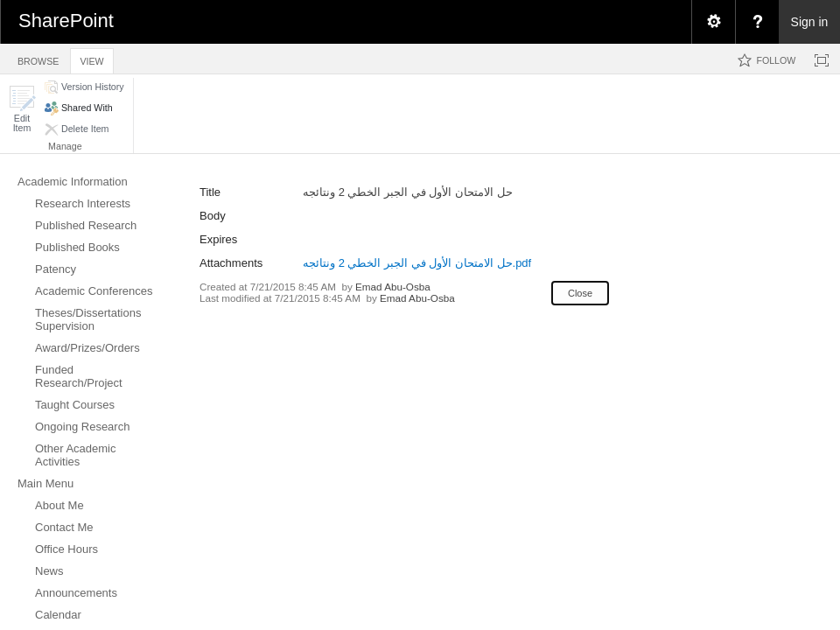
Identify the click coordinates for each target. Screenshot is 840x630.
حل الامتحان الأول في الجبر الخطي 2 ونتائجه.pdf (417, 263)
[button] (22, 109)
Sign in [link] (810, 22)
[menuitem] (713, 22)
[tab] (38, 58)
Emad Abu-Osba (393, 287)
